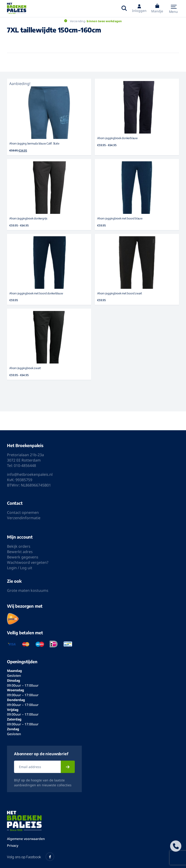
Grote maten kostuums (28, 590)
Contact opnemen (23, 512)
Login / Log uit (20, 568)
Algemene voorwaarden (26, 839)
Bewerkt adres (20, 552)
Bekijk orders (19, 546)
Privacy (13, 845)
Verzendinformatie (24, 518)
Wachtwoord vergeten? (28, 562)
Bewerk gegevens (23, 557)
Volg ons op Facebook (31, 857)
